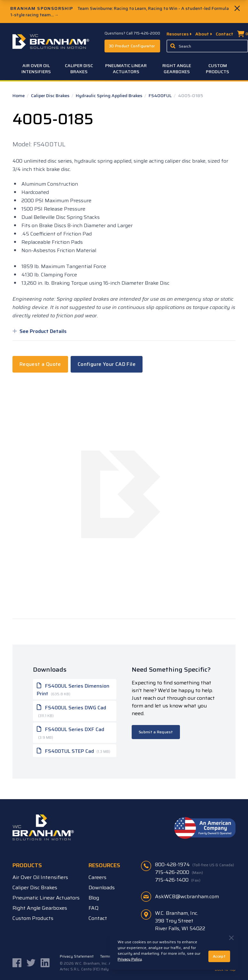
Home (19, 96)
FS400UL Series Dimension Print (73, 689)
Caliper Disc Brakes (79, 69)
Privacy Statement (77, 956)
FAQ (93, 908)
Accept (219, 956)
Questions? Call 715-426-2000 (132, 33)
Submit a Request (156, 732)
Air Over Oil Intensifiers (36, 69)
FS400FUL (161, 96)
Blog (94, 898)
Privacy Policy (130, 959)
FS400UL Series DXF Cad (70, 732)
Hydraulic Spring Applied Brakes (109, 96)
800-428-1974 (194, 865)
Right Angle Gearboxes (177, 69)
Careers (97, 877)
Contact (225, 34)
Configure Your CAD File (107, 364)
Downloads (102, 887)
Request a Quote (40, 364)
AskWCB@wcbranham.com (187, 896)
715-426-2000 (179, 872)
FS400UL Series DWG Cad (71, 711)
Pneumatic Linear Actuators (126, 69)
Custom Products (217, 69)
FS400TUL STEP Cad (74, 751)
